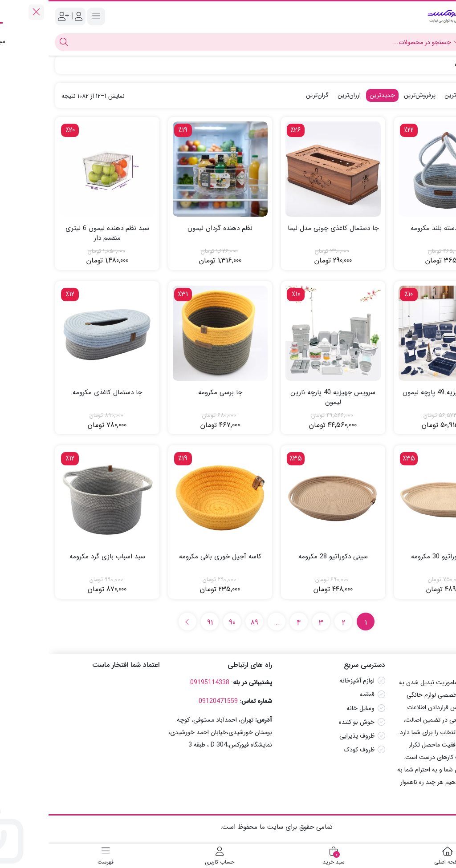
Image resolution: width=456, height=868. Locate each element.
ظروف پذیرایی (308, 736)
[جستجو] (213, 42)
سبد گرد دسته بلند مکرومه (397, 228)
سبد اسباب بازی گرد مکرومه (59, 557)
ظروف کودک (311, 750)
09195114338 (161, 682)
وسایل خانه (312, 708)
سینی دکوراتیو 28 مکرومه (285, 557)
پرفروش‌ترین (371, 95)
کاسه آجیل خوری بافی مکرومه (172, 557)
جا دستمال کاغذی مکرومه (59, 393)
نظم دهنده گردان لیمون (171, 228)
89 (206, 623)
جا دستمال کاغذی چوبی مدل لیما (285, 228)
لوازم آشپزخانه (308, 681)
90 (183, 623)
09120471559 (170, 701)
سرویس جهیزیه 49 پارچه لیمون (397, 393)
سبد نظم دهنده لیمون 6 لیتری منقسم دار (59, 233)
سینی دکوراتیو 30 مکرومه (397, 557)
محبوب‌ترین (410, 95)
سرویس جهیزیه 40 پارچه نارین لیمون (284, 398)
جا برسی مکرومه (172, 393)
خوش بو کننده (308, 722)
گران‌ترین (269, 95)
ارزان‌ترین (301, 95)
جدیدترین (334, 95)
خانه (439, 65)
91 (161, 623)
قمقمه (319, 694)
